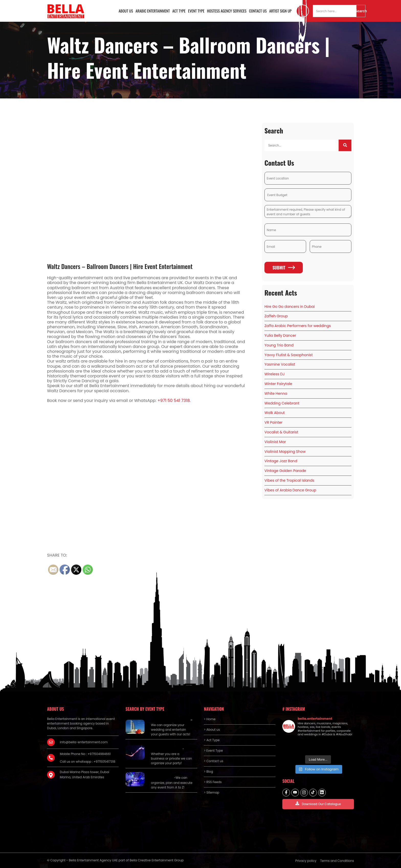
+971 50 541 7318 (174, 401)
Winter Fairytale (278, 384)
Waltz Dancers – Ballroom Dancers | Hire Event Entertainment (120, 266)
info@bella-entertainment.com (84, 742)
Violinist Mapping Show (285, 452)
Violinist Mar (275, 442)
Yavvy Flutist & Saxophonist (289, 355)
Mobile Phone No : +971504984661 (85, 754)
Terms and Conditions (337, 861)
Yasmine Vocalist (280, 364)
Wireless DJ (275, 374)
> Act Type (212, 740)
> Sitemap (211, 792)
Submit (283, 268)
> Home (210, 719)
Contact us (258, 11)
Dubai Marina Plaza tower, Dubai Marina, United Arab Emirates (85, 775)
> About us (212, 730)
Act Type (179, 11)
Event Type (196, 11)
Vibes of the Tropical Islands (289, 480)
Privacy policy (306, 861)
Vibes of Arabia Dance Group (290, 490)
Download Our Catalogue (318, 804)
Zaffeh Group (276, 316)
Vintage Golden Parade (285, 471)
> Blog (208, 771)
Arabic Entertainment (153, 11)
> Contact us (214, 761)
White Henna (276, 393)
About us (126, 11)
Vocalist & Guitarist (281, 432)
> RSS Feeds (213, 782)
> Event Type (213, 751)
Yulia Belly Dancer (280, 335)
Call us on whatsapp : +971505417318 (88, 762)
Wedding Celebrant (282, 403)
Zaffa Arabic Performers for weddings (298, 326)
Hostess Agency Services (227, 11)
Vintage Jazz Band (281, 461)
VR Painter (274, 422)
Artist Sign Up (280, 11)
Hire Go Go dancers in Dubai (290, 307)
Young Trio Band (279, 345)
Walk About (275, 413)
